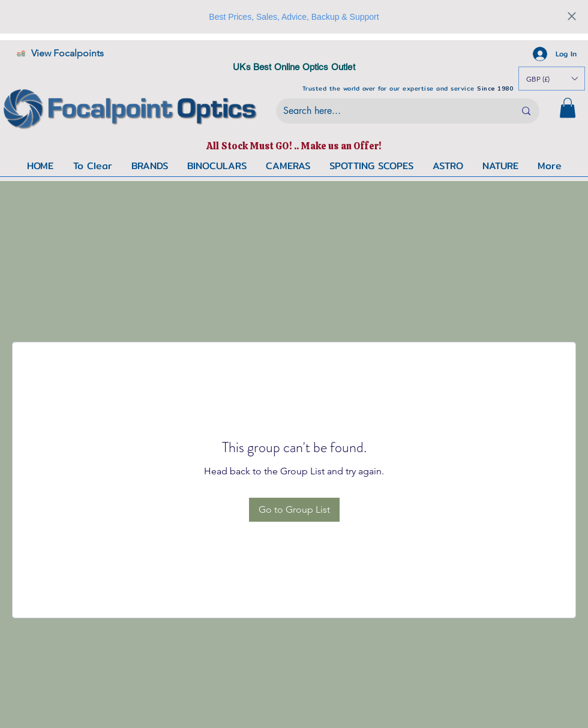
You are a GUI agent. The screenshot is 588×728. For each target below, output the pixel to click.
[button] (568, 108)
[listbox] (552, 79)
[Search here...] (390, 111)
